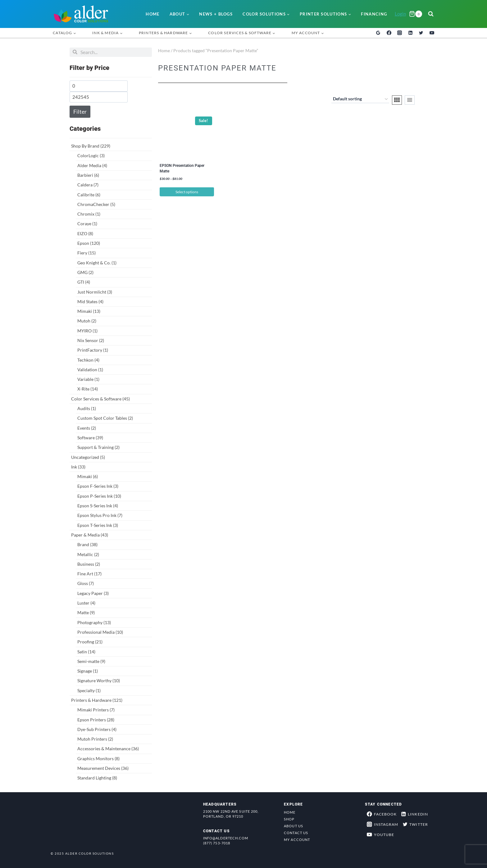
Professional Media (100, 632)
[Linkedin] (410, 33)
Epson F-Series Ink (98, 486)
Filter (80, 112)
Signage (88, 671)
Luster (86, 603)
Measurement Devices (103, 768)
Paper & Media (90, 535)
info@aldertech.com (226, 838)
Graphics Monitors (98, 758)
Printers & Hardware (97, 700)
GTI (84, 282)
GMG (85, 272)
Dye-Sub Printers (97, 729)
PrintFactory (93, 350)
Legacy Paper (93, 593)
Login (400, 14)
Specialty (89, 690)
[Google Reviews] (378, 33)
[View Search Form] (431, 14)
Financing (374, 14)
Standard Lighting (97, 778)
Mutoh (87, 321)
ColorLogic (91, 155)
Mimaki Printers (96, 710)
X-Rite (88, 389)
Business (89, 564)
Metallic (88, 554)
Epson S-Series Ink (98, 506)
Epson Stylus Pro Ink (100, 515)
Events (87, 428)
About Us (294, 826)
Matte (86, 612)
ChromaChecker (96, 204)
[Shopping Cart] (416, 14)
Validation (90, 370)
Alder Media (92, 165)
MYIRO (87, 331)
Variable (88, 379)
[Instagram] (400, 33)
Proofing (90, 642)
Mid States (90, 302)
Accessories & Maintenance (108, 749)
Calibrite (89, 195)
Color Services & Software (100, 399)
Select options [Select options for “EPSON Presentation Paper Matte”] (187, 192)
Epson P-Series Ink (99, 496)
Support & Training (98, 447)
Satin (86, 652)
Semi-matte (91, 661)
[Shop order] (360, 99)
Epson (89, 243)
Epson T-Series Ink (98, 525)
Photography (94, 622)
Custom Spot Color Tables (105, 418)
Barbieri (88, 175)
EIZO (85, 233)
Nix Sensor (91, 340)
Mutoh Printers (95, 739)
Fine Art (89, 574)
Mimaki (89, 311)
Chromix (89, 214)
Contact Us (296, 833)
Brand (87, 544)
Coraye (87, 224)
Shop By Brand (91, 146)
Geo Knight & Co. (97, 263)
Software (90, 438)
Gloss (86, 583)
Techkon (88, 360)
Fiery (86, 253)
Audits (87, 408)
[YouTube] (432, 33)
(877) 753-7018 (217, 843)
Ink (78, 467)
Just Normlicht (95, 292)
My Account (297, 840)
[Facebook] (389, 33)
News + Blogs (216, 14)
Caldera (88, 185)
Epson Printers (96, 720)
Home (152, 14)
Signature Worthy (99, 681)
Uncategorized (88, 457)
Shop (289, 819)
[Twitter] (421, 33)
